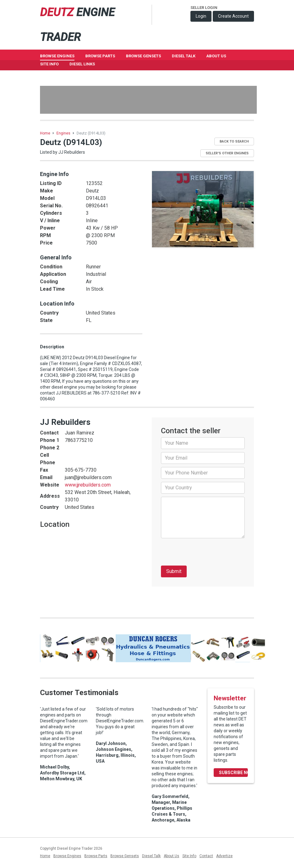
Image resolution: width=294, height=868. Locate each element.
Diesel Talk (184, 56)
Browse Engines (57, 56)
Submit (174, 571)
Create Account (233, 16)
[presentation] (208, 553)
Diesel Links (82, 64)
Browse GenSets (143, 56)
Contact (206, 856)
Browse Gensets (125, 856)
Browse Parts (100, 56)
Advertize (224, 856)
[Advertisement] (148, 100)
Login (201, 16)
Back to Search (234, 141)
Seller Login (204, 8)
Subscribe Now (233, 773)
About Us (216, 56)
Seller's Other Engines (227, 153)
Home (45, 133)
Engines (63, 133)
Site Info (49, 64)
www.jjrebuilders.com (88, 485)
